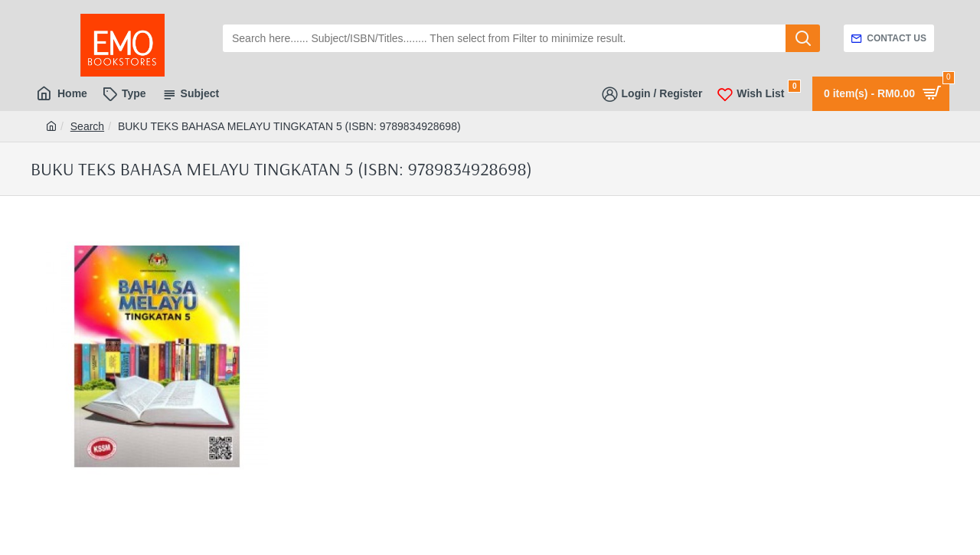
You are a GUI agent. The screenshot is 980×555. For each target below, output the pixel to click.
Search (87, 126)
